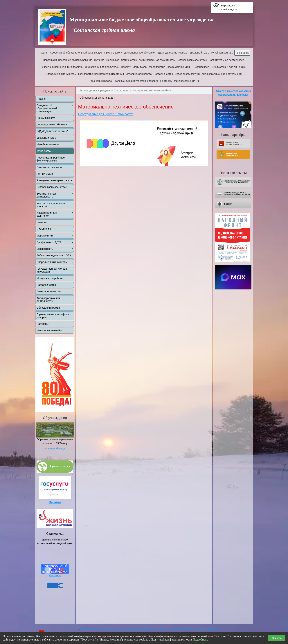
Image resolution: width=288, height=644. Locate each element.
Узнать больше (56, 449)
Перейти (55, 502)
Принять (277, 638)
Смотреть (55, 575)
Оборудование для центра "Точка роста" (106, 114)
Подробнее (199, 639)
